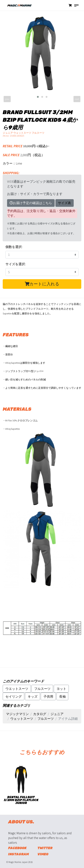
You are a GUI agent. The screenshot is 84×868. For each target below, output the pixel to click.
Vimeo (43, 854)
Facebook (17, 848)
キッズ (33, 696)
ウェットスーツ (22, 719)
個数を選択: (14, 247)
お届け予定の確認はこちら (31, 203)
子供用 (48, 696)
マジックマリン (17, 714)
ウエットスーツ (17, 689)
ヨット (61, 689)
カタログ (40, 714)
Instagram (18, 854)
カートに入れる (42, 284)
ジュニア (57, 714)
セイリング (14, 696)
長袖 (62, 696)
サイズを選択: (16, 264)
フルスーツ (42, 689)
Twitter (45, 848)
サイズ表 (64, 203)
